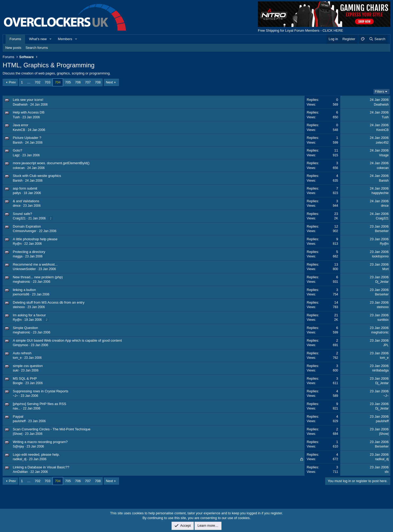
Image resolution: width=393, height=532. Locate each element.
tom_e (17, 358)
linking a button (24, 290)
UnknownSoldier (24, 269)
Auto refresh (22, 353)
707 (88, 82)
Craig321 (19, 218)
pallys (17, 193)
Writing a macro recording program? (40, 442)
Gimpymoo (21, 345)
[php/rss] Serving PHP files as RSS (40, 404)
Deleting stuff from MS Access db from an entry (49, 302)
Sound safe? (23, 214)
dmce (17, 206)
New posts (13, 48)
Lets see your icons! (28, 100)
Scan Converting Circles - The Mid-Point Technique (52, 429)
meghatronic (22, 282)
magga (18, 256)
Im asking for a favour (29, 315)
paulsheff (19, 421)
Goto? (18, 150)
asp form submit (25, 188)
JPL (386, 345)
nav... (17, 408)
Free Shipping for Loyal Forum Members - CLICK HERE (300, 30)
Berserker (382, 231)
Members (65, 39)
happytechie (380, 193)
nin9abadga (380, 370)
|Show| (18, 434)
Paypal (18, 416)
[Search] (377, 39)
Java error (21, 125)
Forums (15, 39)
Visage (384, 155)
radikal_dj (20, 459)
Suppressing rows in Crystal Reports (41, 391)
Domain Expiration (27, 226)
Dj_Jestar (382, 282)
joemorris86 (21, 294)
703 (48, 82)
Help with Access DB (29, 112)
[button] (51, 39)
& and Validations (26, 201)
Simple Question (25, 328)
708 (98, 82)
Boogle (18, 383)
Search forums (37, 48)
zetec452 (382, 143)
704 (58, 82)
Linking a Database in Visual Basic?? (41, 467)
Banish (18, 143)
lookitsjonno (380, 256)
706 (78, 82)
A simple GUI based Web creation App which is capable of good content (67, 340)
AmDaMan (20, 472)
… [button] (29, 82)
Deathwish (20, 105)
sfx (387, 472)
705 (68, 82)
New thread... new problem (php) (38, 277)
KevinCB (19, 130)
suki (16, 370)
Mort (386, 269)
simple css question (28, 366)
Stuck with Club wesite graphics (37, 176)
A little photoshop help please (35, 239)
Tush (16, 117)
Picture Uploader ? (27, 138)
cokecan (19, 168)
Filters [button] (379, 91)
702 (38, 82)
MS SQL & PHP (25, 378)
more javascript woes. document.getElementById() (51, 163)
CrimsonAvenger (25, 231)
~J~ (16, 396)
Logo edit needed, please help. (36, 455)
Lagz (16, 155)
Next (109, 82)
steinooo (19, 307)
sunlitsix (383, 320)
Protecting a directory (29, 252)
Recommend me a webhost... (35, 264)
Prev (12, 82)
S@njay (18, 446)
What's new (38, 39)
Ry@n (17, 244)
